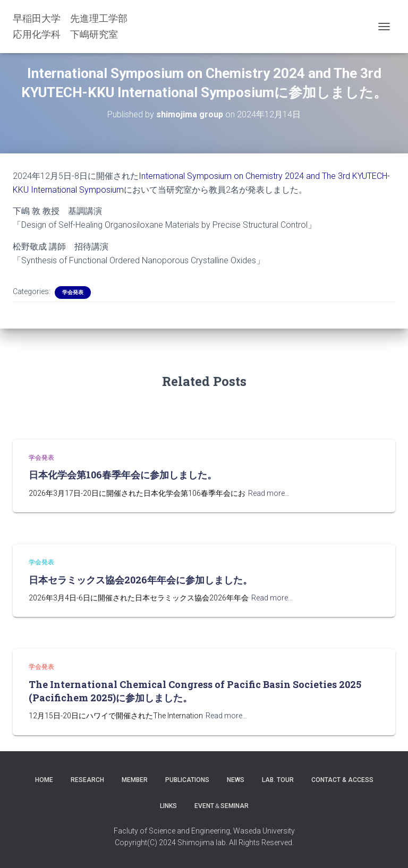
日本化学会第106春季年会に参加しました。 (123, 475)
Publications (187, 780)
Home (44, 780)
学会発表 (73, 292)
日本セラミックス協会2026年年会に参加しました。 (141, 580)
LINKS (168, 806)
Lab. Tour (278, 780)
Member (135, 780)
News (236, 780)
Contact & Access (342, 780)
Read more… (269, 493)
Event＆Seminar (222, 806)
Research (87, 780)
